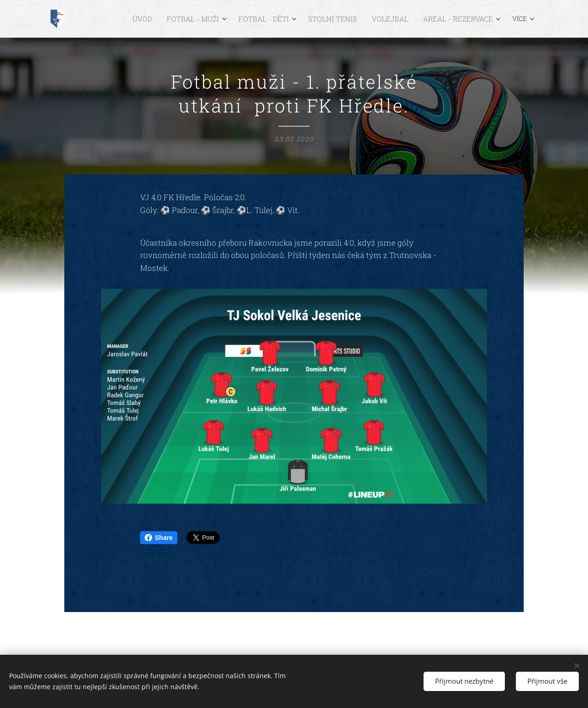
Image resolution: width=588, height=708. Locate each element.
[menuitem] (124, 19)
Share (159, 538)
